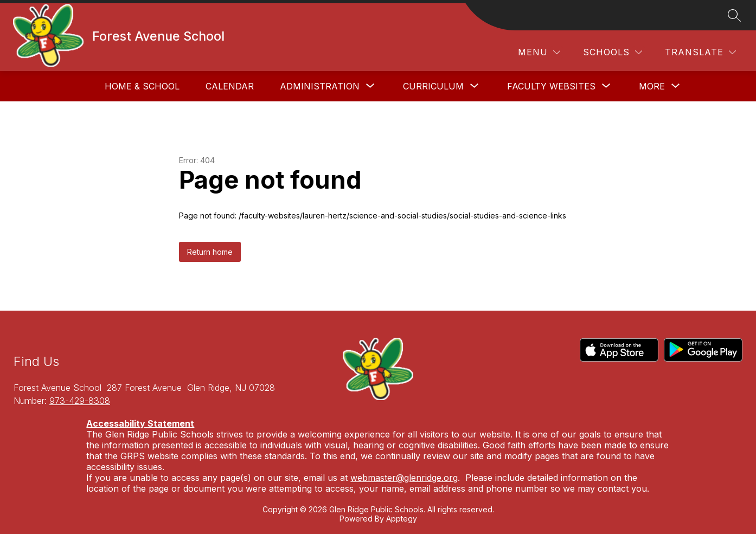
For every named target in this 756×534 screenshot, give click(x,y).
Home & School (142, 86)
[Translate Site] (700, 52)
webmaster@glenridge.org (404, 478)
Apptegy (402, 519)
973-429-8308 (80, 401)
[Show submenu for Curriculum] (433, 86)
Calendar (230, 86)
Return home (210, 252)
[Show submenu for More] (652, 86)
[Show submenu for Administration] (320, 86)
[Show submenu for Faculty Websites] (551, 86)
